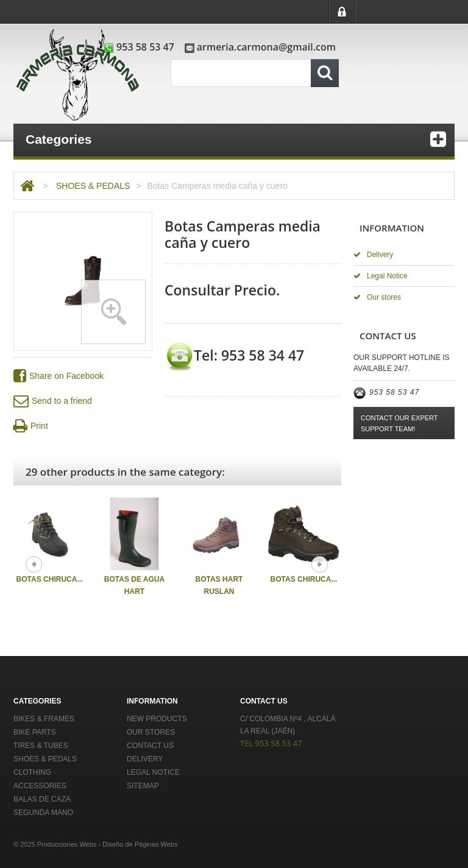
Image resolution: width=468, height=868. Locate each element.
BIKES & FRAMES (44, 719)
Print (31, 426)
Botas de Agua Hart (134, 585)
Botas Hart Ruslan (219, 585)
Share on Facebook (58, 376)
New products (157, 719)
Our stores (377, 297)
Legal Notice (381, 276)
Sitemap (143, 786)
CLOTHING (32, 772)
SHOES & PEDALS (93, 186)
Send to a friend (53, 401)
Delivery (373, 255)
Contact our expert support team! (399, 423)
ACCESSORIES (40, 786)
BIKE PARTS (35, 732)
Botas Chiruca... (50, 579)
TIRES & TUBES (41, 746)
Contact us (150, 746)
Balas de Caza (42, 799)
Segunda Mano (43, 813)
